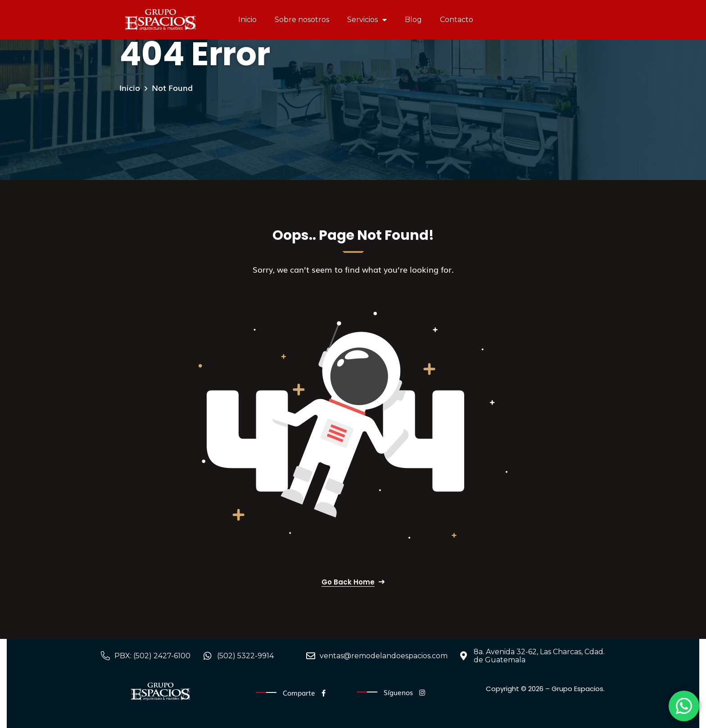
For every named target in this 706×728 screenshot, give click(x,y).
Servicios (367, 20)
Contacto (457, 20)
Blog (413, 20)
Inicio (247, 20)
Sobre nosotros (302, 20)
